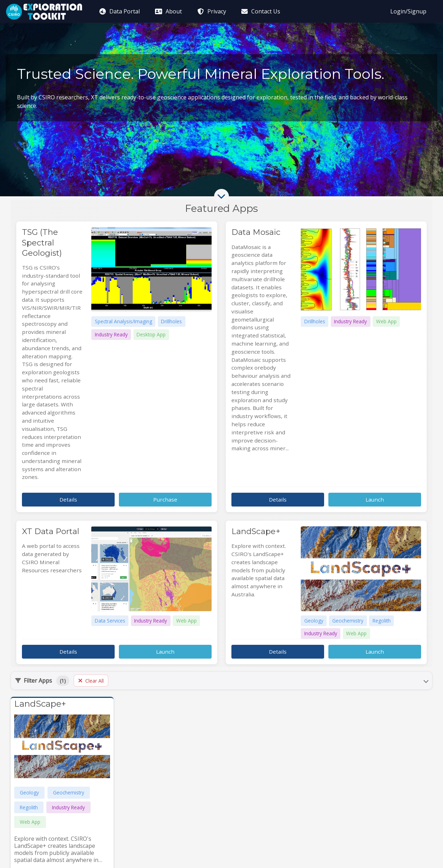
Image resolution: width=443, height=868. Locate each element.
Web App (30, 822)
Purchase (165, 499)
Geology (29, 792)
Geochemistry (69, 792)
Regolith (29, 807)
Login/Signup (408, 11)
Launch (375, 499)
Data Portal (119, 11)
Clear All (91, 681)
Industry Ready (68, 807)
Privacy (211, 11)
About (168, 11)
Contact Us (260, 11)
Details (68, 499)
